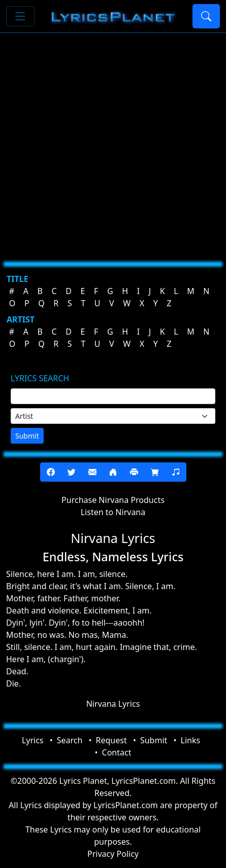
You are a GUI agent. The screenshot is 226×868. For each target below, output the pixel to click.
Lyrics (33, 740)
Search (70, 740)
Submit (27, 436)
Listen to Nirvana (113, 512)
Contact (117, 752)
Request (111, 740)
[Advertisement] (113, 143)
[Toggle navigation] (20, 16)
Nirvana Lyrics (113, 704)
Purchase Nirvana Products (113, 500)
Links (191, 740)
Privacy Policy (113, 854)
